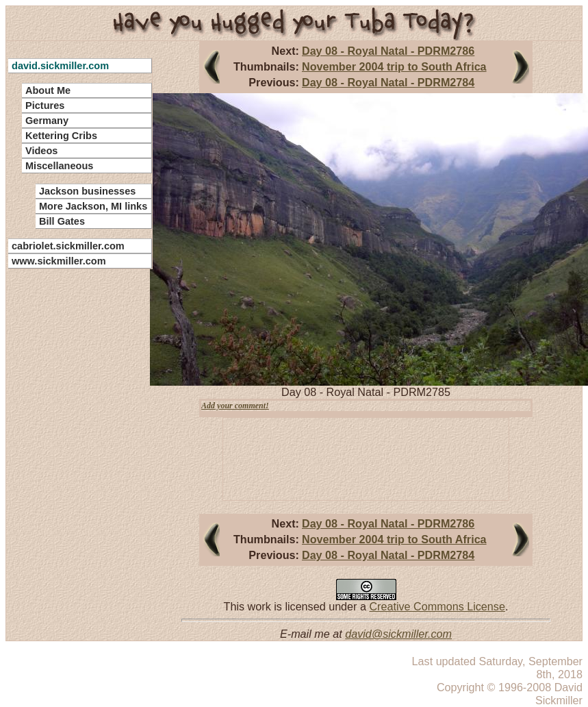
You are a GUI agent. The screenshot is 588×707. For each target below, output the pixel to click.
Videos (41, 151)
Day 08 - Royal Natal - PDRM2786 (388, 51)
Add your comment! (235, 406)
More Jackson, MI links (93, 206)
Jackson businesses (87, 191)
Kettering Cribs (61, 136)
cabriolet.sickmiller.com (68, 246)
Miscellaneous (59, 166)
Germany (47, 121)
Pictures (45, 106)
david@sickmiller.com (398, 634)
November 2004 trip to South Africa (394, 66)
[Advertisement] (72, 480)
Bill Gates (62, 221)
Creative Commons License (437, 606)
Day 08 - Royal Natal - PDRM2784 (388, 82)
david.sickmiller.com (60, 66)
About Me (48, 90)
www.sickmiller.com (59, 261)
